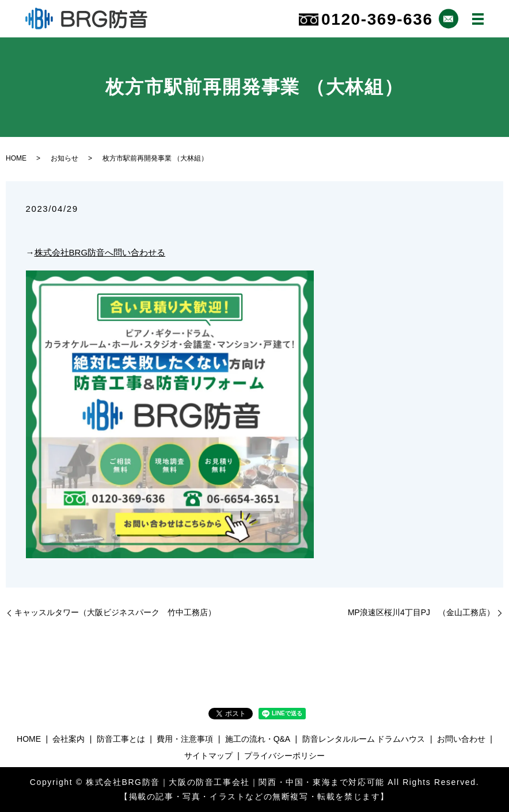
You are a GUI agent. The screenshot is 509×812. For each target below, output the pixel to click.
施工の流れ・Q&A (258, 739)
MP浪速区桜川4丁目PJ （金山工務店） (421, 612)
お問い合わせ (461, 739)
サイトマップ (208, 756)
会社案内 (69, 739)
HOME (16, 158)
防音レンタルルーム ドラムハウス (364, 739)
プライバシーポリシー (284, 756)
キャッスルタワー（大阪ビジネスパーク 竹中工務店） (115, 612)
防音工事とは (121, 739)
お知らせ (64, 158)
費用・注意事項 (185, 739)
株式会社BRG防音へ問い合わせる (100, 252)
